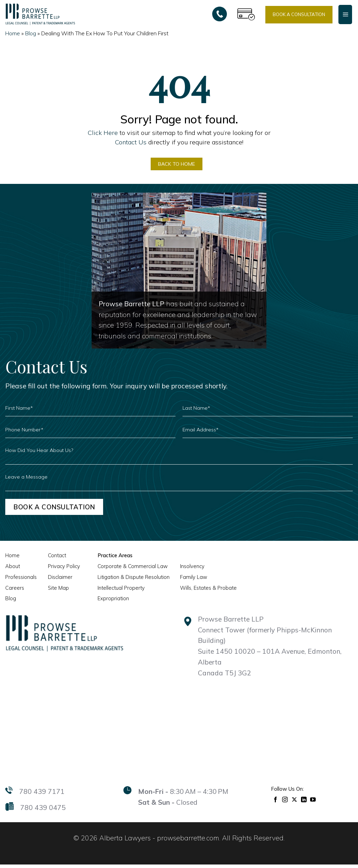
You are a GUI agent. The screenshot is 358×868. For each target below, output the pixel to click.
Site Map (57, 591)
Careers (14, 591)
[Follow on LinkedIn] (304, 802)
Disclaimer (59, 581)
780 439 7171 (42, 795)
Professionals (21, 581)
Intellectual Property (118, 591)
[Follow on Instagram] (285, 802)
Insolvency (187, 570)
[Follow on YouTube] (313, 802)
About (12, 570)
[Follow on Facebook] (276, 802)
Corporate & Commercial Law (130, 570)
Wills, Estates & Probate (203, 591)
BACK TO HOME (176, 165)
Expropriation (111, 602)
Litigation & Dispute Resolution (130, 581)
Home (13, 33)
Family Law (188, 581)
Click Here (103, 133)
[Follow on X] (295, 802)
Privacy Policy (62, 570)
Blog (31, 33)
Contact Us (131, 142)
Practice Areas (112, 559)
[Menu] (345, 14)
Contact (56, 559)
